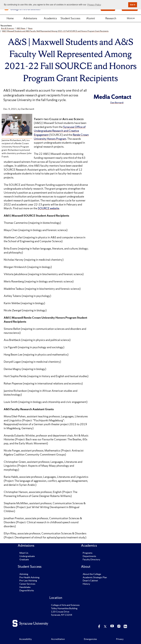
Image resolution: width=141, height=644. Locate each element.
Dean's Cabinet (90, 580)
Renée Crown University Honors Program (61, 137)
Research (111, 18)
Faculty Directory (91, 559)
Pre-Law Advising (28, 580)
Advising (24, 574)
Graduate (24, 559)
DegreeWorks (27, 590)
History (86, 584)
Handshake (25, 587)
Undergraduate (27, 556)
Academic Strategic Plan (95, 577)
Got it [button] (133, 5)
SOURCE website (48, 208)
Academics (50, 18)
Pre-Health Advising (29, 577)
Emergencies (90, 639)
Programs (87, 553)
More (130, 18)
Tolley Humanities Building (64, 608)
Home (10, 18)
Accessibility (25, 639)
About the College (92, 574)
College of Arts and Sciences (65, 605)
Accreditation (58, 639)
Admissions (30, 18)
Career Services (27, 584)
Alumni (91, 18)
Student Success (70, 18)
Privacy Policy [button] (94, 5)
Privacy (120, 639)
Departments (89, 556)
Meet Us (24, 553)
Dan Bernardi (117, 103)
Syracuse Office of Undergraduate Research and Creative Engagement (60, 131)
